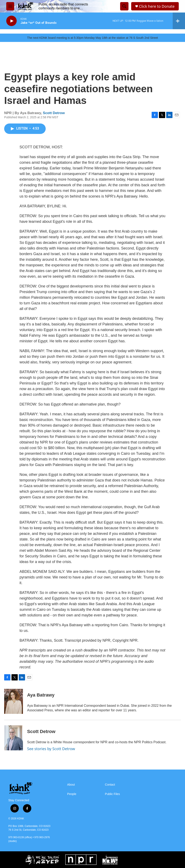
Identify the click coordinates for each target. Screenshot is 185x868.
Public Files (112, 794)
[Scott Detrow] (14, 738)
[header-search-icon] (124, 6)
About (71, 785)
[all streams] (179, 21)
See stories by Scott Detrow (51, 749)
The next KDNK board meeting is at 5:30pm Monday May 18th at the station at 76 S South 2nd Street (92, 38)
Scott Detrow (54, 113)
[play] (11, 21)
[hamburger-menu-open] (10, 6)
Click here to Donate (157, 6)
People (72, 794)
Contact (110, 785)
